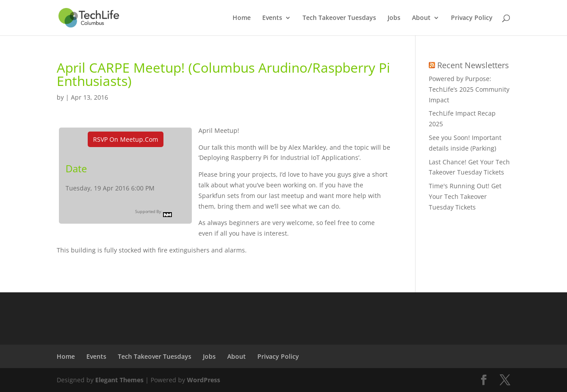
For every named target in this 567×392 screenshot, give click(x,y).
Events (272, 18)
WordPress (204, 380)
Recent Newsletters (473, 65)
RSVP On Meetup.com (126, 139)
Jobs (394, 18)
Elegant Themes (119, 380)
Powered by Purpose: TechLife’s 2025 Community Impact (469, 89)
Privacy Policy (472, 18)
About (421, 18)
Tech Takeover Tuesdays (339, 18)
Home (242, 18)
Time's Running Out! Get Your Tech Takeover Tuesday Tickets (465, 196)
